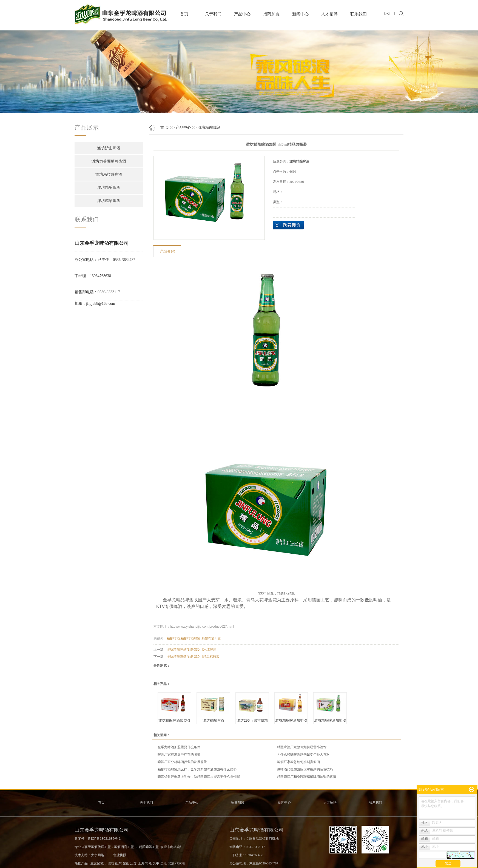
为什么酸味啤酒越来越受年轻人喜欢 (303, 755)
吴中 (156, 863)
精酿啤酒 (173, 638)
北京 (171, 863)
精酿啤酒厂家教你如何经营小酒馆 (302, 747)
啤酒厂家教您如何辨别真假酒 (298, 762)
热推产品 (81, 863)
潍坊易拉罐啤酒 (109, 174)
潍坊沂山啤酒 (109, 148)
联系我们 (358, 14)
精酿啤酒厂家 (211, 638)
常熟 (149, 863)
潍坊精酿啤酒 (109, 188)
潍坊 (111, 863)
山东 (118, 863)
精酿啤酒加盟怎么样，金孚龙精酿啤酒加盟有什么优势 (197, 769)
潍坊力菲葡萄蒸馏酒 (109, 161)
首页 (184, 14)
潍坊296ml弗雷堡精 (252, 720)
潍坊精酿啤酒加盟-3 (174, 720)
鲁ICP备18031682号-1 (104, 839)
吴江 (164, 863)
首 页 (165, 127)
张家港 (180, 863)
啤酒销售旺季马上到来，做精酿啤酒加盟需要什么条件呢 (199, 777)
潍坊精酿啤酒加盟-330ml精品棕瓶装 (193, 657)
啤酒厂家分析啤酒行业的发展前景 (182, 762)
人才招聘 (329, 14)
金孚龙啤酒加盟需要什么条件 (179, 747)
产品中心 (242, 14)
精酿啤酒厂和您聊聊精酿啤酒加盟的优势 (307, 777)
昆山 (126, 863)
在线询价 (288, 225)
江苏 (133, 863)
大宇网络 (98, 855)
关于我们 (213, 14)
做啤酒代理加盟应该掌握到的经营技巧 (305, 769)
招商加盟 (271, 14)
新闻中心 (300, 14)
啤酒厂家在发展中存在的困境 (179, 755)
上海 (141, 863)
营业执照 (120, 855)
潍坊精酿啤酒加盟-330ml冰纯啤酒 (191, 650)
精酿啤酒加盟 (190, 638)
